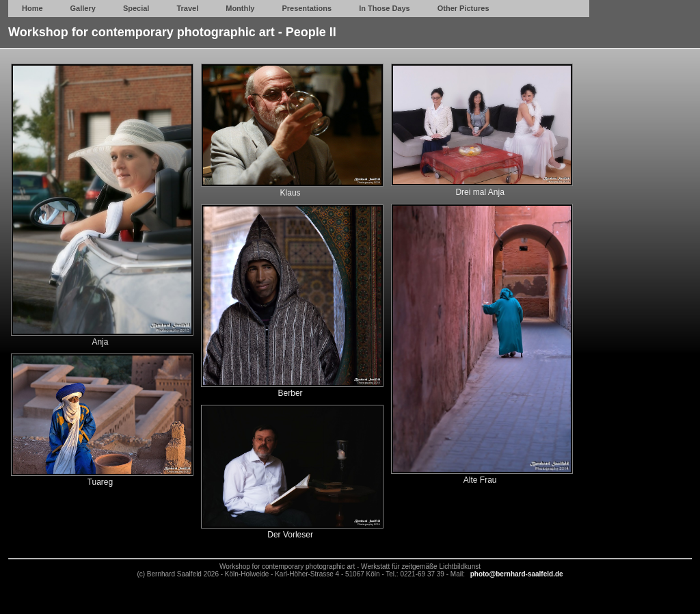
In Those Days (385, 8)
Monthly (240, 8)
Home (32, 8)
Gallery (83, 8)
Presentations (307, 8)
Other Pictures (463, 8)
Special (136, 8)
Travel (187, 8)
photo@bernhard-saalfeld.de (517, 574)
